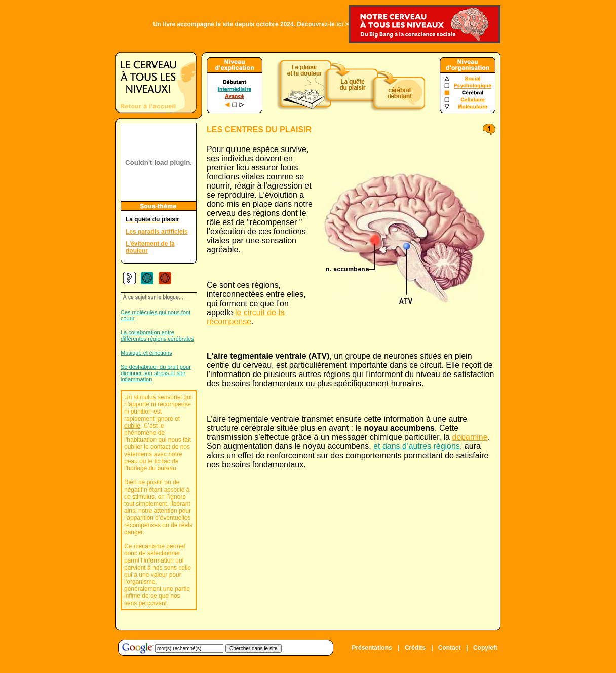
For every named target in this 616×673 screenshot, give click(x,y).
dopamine (470, 437)
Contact (450, 648)
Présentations (372, 648)
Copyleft (485, 648)
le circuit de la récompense (246, 317)
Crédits (415, 648)
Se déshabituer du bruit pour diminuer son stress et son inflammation (156, 373)
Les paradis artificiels (157, 232)
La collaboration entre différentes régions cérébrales (157, 335)
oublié (132, 426)
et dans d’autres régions (417, 446)
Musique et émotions (146, 353)
